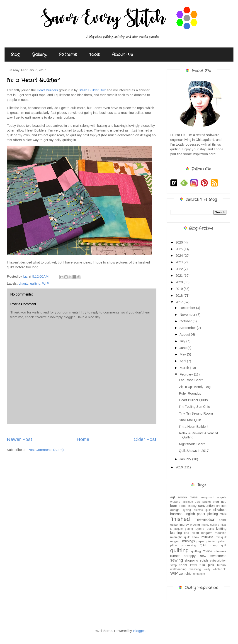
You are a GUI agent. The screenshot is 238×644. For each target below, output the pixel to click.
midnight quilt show (185, 537)
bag (197, 501)
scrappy (190, 556)
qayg (214, 545)
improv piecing (190, 525)
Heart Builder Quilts (193, 400)
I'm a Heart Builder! (193, 426)
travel (194, 565)
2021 (180, 275)
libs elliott (192, 533)
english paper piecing (201, 514)
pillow (174, 545)
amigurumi (207, 497)
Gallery (39, 55)
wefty (207, 569)
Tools (94, 55)
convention (206, 506)
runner (175, 556)
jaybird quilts (204, 529)
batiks (207, 502)
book (182, 506)
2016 (180, 467)
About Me (123, 55)
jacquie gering (183, 529)
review (208, 551)
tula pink (207, 565)
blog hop (220, 502)
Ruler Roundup (190, 393)
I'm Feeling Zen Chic (194, 407)
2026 (180, 242)
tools (183, 565)
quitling (196, 551)
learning (176, 533)
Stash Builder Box (92, 90)
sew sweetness (213, 556)
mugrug (175, 541)
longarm (207, 533)
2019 (180, 289)
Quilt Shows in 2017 (194, 451)
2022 (180, 269)
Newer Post (19, 439)
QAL (203, 545)
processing (188, 545)
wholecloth (220, 569)
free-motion (205, 520)
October (186, 321)
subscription (218, 561)
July (183, 341)
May (183, 354)
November (188, 315)
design (175, 510)
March (185, 368)
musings (189, 541)
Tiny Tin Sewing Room (196, 413)
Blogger (139, 631)
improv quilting (210, 525)
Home (83, 439)
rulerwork (220, 551)
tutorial (222, 565)
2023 (180, 262)
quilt (224, 545)
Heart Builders (47, 90)
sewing (177, 560)
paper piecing (206, 541)
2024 (180, 255)
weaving (195, 569)
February (187, 374)
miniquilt (221, 537)
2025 (180, 249)
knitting (221, 528)
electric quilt (202, 510)
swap (173, 565)
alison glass (188, 497)
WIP (46, 283)
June (183, 348)
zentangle (199, 574)
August (185, 334)
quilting (35, 283)
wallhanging (178, 569)
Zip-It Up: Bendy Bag (195, 387)
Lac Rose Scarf (191, 380)
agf (173, 497)
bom (174, 506)
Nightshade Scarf (192, 444)
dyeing (187, 510)
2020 (180, 282)
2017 (180, 302)
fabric (223, 514)
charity (23, 283)
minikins (208, 537)
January (186, 459)
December (188, 308)
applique (188, 502)
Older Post (145, 439)
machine (221, 533)
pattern (222, 541)
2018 (180, 295)
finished (180, 519)
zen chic (185, 573)
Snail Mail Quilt (190, 420)
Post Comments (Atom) (46, 450)
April (183, 361)
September (188, 328)
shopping (191, 560)
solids (204, 560)
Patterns (68, 55)
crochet (221, 506)
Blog (15, 55)
